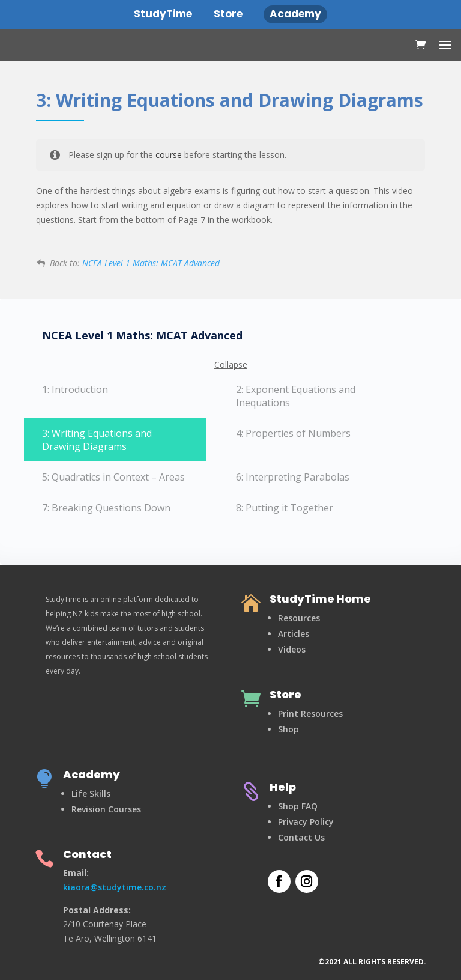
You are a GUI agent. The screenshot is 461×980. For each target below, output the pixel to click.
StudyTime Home (320, 599)
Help (283, 787)
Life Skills (91, 793)
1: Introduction (75, 389)
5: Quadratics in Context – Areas (113, 477)
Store (285, 694)
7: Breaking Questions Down (106, 508)
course (169, 155)
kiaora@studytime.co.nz (115, 887)
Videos (292, 649)
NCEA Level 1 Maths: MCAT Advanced (151, 263)
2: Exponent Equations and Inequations (296, 396)
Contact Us (301, 837)
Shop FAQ (298, 806)
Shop (288, 729)
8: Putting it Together (285, 508)
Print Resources (310, 714)
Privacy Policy (306, 822)
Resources (299, 618)
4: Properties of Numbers (293, 433)
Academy (92, 774)
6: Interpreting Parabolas (293, 477)
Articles (294, 634)
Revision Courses (106, 809)
